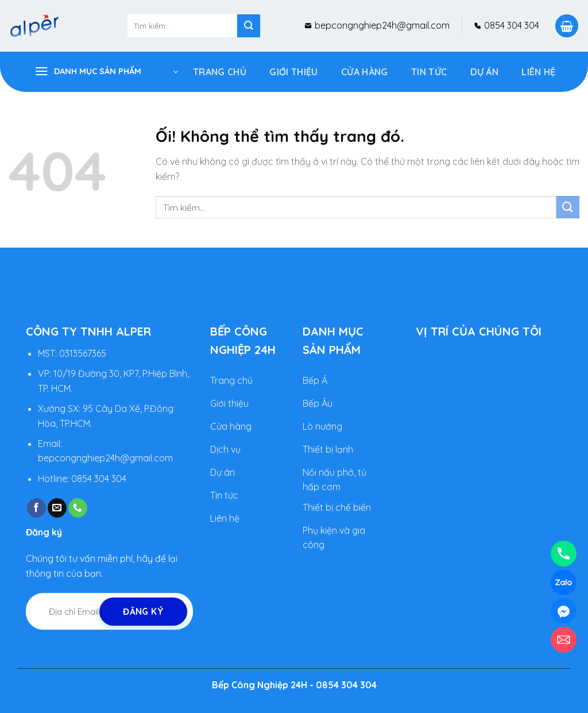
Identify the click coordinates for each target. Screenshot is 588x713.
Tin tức (429, 72)
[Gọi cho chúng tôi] (78, 508)
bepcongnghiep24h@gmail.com (381, 25)
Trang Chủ (220, 72)
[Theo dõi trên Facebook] (36, 508)
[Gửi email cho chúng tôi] (57, 508)
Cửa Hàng (365, 72)
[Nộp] (249, 26)
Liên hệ (538, 72)
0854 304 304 (510, 25)
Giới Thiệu (293, 72)
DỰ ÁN (485, 72)
